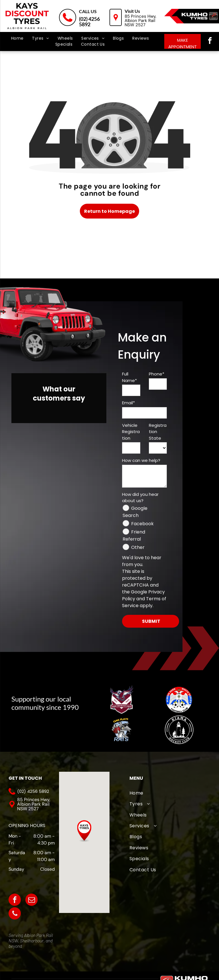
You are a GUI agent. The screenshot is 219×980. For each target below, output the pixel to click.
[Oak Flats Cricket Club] (122, 730)
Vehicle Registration (131, 432)
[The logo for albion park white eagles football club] (179, 700)
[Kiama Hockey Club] (179, 730)
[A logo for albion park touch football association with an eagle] (122, 700)
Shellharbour (32, 940)
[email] (32, 900)
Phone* (157, 374)
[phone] (15, 914)
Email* (128, 403)
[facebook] (210, 42)
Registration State (158, 432)
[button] (84, 831)
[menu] (13, 26)
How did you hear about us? (140, 498)
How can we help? (141, 460)
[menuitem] (17, 38)
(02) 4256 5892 (89, 22)
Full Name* (129, 377)
